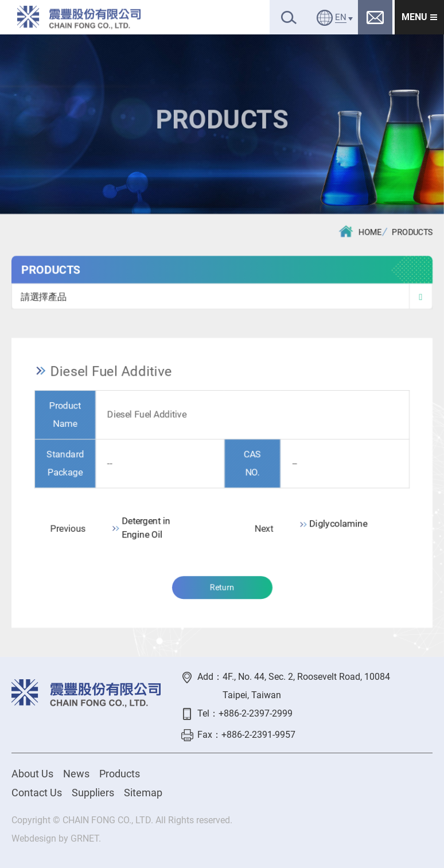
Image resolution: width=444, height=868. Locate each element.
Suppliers (93, 793)
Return (222, 589)
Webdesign (34, 838)
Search (289, 17)
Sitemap (143, 793)
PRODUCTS (413, 233)
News (76, 774)
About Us (32, 774)
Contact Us (37, 793)
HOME (360, 232)
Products (120, 774)
